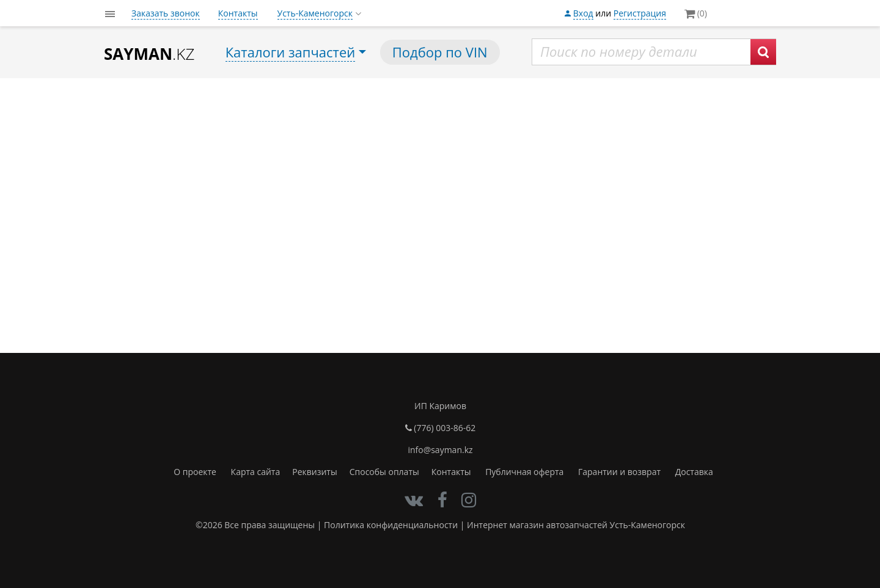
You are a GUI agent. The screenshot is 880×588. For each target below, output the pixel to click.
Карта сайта (256, 472)
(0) (696, 13)
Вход (583, 13)
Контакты (238, 13)
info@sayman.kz (440, 450)
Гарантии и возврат (619, 472)
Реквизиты (314, 472)
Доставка (694, 472)
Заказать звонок (166, 13)
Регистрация (640, 13)
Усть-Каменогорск (315, 13)
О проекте (195, 472)
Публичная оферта (524, 472)
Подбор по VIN (440, 52)
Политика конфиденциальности (391, 525)
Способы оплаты (384, 472)
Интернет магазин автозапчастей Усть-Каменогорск (576, 525)
